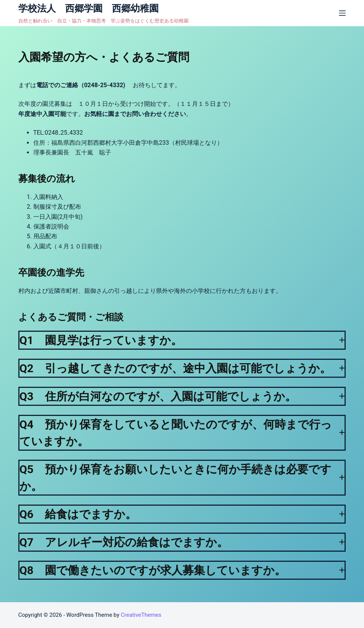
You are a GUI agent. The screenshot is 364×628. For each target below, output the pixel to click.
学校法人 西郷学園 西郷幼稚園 (93, 8)
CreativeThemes (141, 615)
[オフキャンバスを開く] (342, 13)
